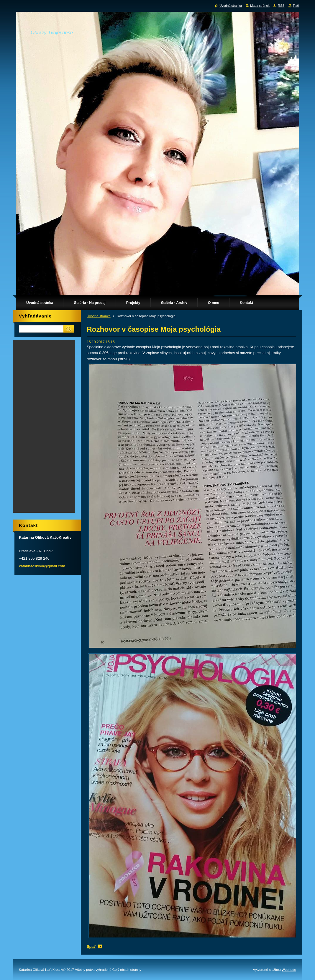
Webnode (289, 970)
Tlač (296, 6)
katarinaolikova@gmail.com (42, 566)
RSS (281, 6)
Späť (91, 946)
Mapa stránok (260, 6)
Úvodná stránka (99, 316)
